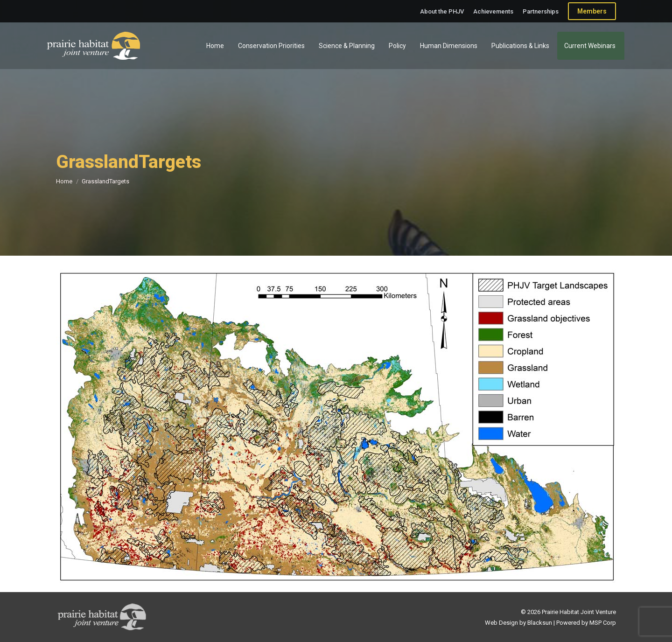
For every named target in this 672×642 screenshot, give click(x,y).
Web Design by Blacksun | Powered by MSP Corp (550, 623)
